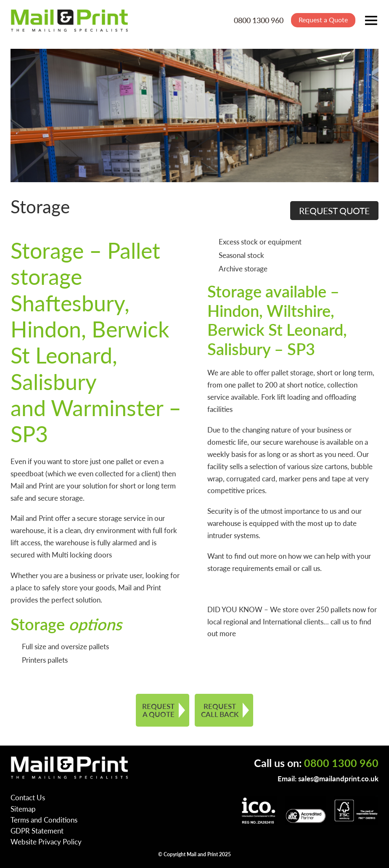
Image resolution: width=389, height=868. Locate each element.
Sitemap (23, 809)
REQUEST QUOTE (334, 211)
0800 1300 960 (259, 20)
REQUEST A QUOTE (158, 710)
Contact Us (28, 797)
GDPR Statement (37, 831)
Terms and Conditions (44, 820)
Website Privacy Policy (46, 841)
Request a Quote (323, 20)
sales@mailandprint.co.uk (338, 778)
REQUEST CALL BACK (220, 710)
